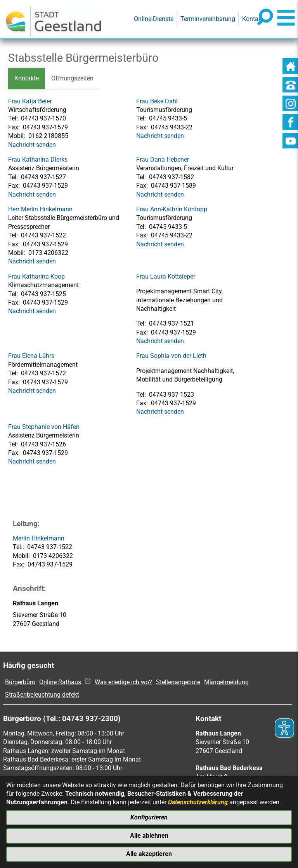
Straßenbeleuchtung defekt (42, 695)
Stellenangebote (178, 682)
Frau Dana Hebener (163, 159)
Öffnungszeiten (72, 78)
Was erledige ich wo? (123, 682)
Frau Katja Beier (30, 101)
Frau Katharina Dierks (38, 159)
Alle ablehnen (149, 836)
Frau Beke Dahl (157, 101)
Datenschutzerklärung (198, 802)
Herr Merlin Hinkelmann (40, 209)
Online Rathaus (65, 682)
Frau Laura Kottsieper (166, 276)
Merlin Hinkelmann (39, 538)
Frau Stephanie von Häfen (44, 427)
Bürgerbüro (20, 682)
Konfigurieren (149, 817)
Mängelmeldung (226, 682)
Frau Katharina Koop (36, 276)
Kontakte (27, 78)
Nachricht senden (32, 145)
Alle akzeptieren (149, 854)
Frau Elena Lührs (31, 356)
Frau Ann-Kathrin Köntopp (172, 209)
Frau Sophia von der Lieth (171, 356)
